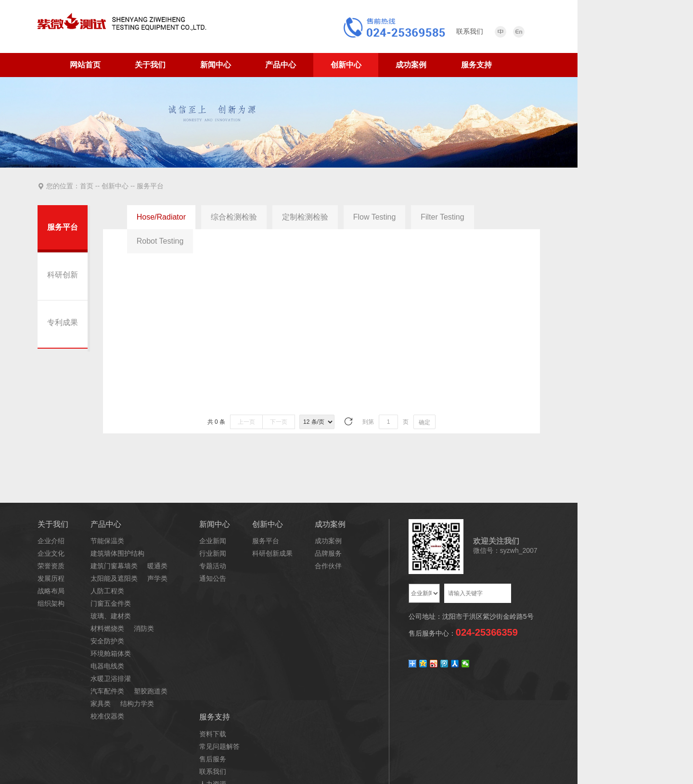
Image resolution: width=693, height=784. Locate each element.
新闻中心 (216, 65)
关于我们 (150, 65)
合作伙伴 (328, 566)
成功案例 (411, 65)
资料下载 (213, 734)
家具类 (101, 704)
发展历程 (51, 578)
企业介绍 (51, 541)
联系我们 (213, 771)
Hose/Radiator (161, 217)
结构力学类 (137, 704)
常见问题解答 (219, 746)
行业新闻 (213, 553)
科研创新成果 (272, 553)
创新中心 (346, 65)
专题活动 (213, 566)
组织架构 (51, 603)
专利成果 (63, 322)
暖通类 (157, 566)
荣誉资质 (51, 566)
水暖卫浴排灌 (111, 679)
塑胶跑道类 (151, 691)
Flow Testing (375, 217)
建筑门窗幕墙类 (114, 566)
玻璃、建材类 (111, 616)
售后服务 (213, 759)
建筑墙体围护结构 (117, 553)
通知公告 (213, 578)
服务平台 (149, 186)
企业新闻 (213, 541)
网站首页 (85, 65)
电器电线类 (107, 666)
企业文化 (51, 553)
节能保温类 (107, 541)
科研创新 (63, 275)
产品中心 (281, 65)
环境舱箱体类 (111, 653)
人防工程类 (107, 591)
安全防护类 (107, 641)
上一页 (246, 422)
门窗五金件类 (111, 603)
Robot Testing (160, 241)
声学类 (157, 578)
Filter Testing (442, 217)
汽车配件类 (107, 691)
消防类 (144, 628)
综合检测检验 (234, 217)
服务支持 (476, 65)
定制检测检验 (305, 217)
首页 (88, 186)
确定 (424, 422)
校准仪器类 (107, 716)
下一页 (279, 422)
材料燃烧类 (107, 628)
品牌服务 (328, 553)
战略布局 (51, 591)
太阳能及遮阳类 (114, 578)
